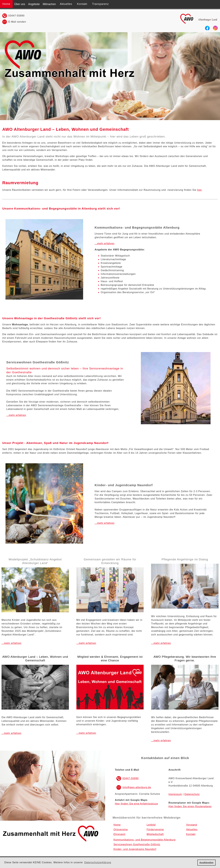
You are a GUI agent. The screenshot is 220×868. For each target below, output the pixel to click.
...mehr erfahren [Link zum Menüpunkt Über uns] (11, 643)
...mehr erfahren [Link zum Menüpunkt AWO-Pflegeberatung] (161, 643)
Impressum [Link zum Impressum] (175, 794)
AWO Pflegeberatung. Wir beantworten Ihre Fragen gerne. (185, 659)
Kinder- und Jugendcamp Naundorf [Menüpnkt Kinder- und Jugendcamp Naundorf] (135, 849)
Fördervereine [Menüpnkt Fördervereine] (155, 829)
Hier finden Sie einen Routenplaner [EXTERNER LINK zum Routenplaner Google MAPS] (190, 806)
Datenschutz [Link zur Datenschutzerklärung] (192, 794)
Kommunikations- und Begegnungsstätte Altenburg (137, 227)
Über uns (20, 4)
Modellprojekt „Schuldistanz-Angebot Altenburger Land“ (35, 561)
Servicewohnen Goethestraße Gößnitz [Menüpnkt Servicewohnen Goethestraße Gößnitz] (137, 844)
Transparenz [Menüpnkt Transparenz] (100, 4)
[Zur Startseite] (199, 24)
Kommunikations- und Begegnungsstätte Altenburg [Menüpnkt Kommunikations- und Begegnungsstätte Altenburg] (145, 840)
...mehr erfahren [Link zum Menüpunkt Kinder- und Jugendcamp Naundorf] (105, 523)
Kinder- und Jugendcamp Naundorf (124, 485)
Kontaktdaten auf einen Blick (165, 758)
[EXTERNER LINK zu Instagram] (215, 30)
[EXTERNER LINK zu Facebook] (207, 30)
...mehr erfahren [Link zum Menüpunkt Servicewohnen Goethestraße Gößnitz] (16, 415)
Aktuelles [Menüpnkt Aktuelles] (66, 4)
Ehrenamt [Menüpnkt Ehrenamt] (119, 834)
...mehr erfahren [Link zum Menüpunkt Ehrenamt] (86, 643)
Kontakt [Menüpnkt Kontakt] (82, 4)
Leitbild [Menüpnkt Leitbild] (151, 825)
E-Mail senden (17, 22)
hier (199, 190)
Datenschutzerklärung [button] (98, 862)
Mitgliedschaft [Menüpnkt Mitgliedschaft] (155, 834)
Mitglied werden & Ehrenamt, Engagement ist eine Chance (110, 659)
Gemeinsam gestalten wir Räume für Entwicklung (110, 561)
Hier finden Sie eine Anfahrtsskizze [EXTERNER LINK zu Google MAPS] (136, 804)
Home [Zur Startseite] (6, 4)
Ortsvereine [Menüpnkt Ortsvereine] (121, 829)
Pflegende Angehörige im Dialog (185, 559)
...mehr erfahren (86, 733)
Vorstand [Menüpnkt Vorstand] (192, 825)
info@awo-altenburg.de (137, 787)
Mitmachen (49, 4)
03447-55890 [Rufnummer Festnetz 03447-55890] (16, 16)
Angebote (34, 4)
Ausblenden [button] (206, 863)
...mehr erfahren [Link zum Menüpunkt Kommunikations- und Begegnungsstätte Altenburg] (105, 243)
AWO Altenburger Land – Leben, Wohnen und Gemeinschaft (66, 129)
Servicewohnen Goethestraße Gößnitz (38, 362)
